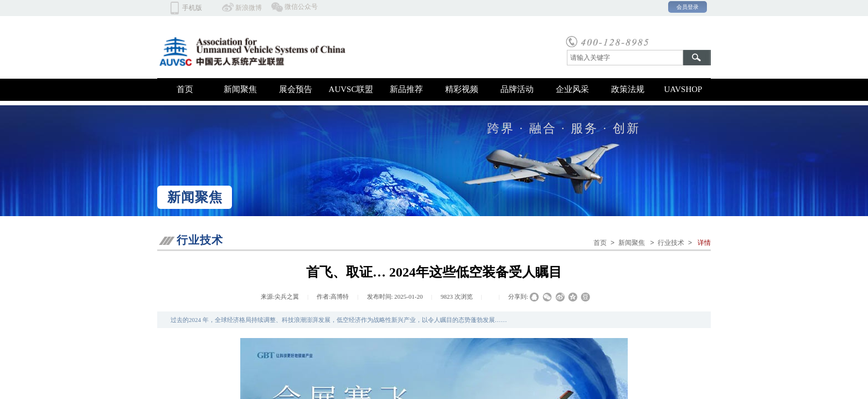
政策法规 (628, 89)
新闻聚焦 (240, 89)
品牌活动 (517, 89)
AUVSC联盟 (351, 89)
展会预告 (296, 89)
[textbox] (625, 58)
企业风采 (572, 89)
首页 (185, 89)
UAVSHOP (683, 89)
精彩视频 (462, 89)
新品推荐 (406, 89)
